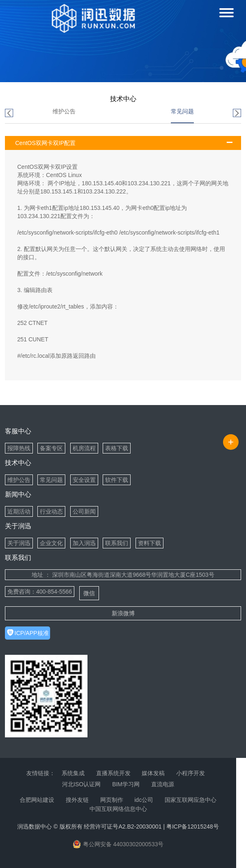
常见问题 (182, 112)
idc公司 (144, 800)
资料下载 (149, 543)
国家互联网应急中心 (191, 800)
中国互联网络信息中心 (118, 809)
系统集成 (73, 773)
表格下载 (117, 448)
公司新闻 (84, 511)
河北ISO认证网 (81, 784)
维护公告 (64, 112)
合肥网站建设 (37, 800)
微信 (89, 593)
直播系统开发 (113, 773)
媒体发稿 (153, 773)
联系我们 (117, 543)
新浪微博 (123, 613)
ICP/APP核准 (31, 633)
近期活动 (19, 511)
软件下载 (117, 480)
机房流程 (84, 448)
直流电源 (163, 784)
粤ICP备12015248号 (193, 827)
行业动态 (51, 511)
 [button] (237, 113)
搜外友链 (77, 800)
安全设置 (84, 480)
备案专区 (51, 448)
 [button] (9, 113)
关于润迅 (19, 543)
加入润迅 (84, 543)
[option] (64, 116)
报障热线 (19, 448)
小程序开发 (191, 773)
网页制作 (112, 800)
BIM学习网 (126, 784)
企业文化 (51, 543)
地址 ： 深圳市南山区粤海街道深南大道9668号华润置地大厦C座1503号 (123, 575)
